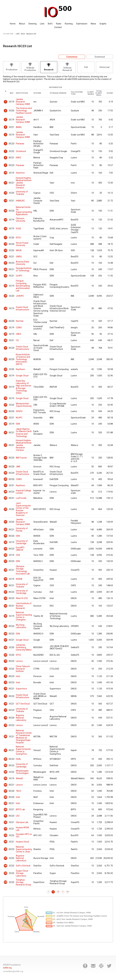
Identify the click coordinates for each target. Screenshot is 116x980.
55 (6, 549)
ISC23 (23, 34)
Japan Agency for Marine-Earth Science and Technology (24, 433)
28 (6, 328)
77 (6, 710)
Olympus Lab (22, 822)
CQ (17, 340)
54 (6, 542)
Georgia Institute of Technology (24, 269)
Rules (59, 24)
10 (6, 173)
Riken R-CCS (22, 598)
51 (6, 522)
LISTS (18, 34)
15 (6, 220)
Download (100, 57)
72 (6, 676)
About (22, 24)
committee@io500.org (13, 971)
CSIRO (19, 328)
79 (6, 725)
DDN (18, 424)
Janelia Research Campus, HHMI (23, 102)
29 (6, 334)
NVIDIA (19, 579)
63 (6, 606)
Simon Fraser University (22, 244)
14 (6, 211)
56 (6, 555)
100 (6, 882)
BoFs (50, 24)
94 (6, 835)
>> (68, 892)
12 (6, 193)
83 (6, 765)
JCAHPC (20, 296)
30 (6, 340)
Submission (82, 24)
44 (6, 466)
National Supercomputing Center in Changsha (24, 616)
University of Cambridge (22, 542)
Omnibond (21, 151)
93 (6, 829)
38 (6, 411)
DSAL (19, 759)
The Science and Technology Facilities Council (24, 111)
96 (6, 849)
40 (6, 424)
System (37, 93)
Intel (18, 676)
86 (6, 785)
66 (6, 634)
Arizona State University (23, 263)
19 (6, 250)
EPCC (19, 238)
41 (6, 433)
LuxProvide (21, 498)
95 (6, 842)
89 (6, 803)
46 (6, 479)
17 (6, 237)
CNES (19, 334)
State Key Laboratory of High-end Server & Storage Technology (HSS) (24, 387)
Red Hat (20, 321)
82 (6, 759)
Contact (58, 27)
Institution (22, 93)
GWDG (19, 257)
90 (6, 809)
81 (6, 750)
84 (6, 772)
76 (6, 704)
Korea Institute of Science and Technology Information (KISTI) (23, 359)
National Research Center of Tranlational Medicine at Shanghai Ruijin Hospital (24, 737)
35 (6, 387)
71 (6, 669)
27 (6, 321)
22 (6, 269)
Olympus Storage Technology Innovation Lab (23, 570)
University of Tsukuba (22, 193)
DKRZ (19, 158)
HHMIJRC (20, 201)
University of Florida (22, 530)
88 (6, 797)
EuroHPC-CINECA (20, 549)
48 (6, 492)
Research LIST (31, 34)
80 (6, 736)
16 (6, 229)
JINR (18, 467)
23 (6, 276)
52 (6, 529)
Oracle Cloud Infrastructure (23, 308)
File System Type (77, 93)
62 (6, 598)
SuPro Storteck (23, 866)
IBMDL (19, 127)
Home (13, 24)
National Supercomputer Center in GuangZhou (23, 750)
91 (6, 816)
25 (6, 296)
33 (6, 369)
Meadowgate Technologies (22, 772)
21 (6, 263)
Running (69, 24)
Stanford (20, 173)
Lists (42, 24)
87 (6, 791)
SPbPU (19, 411)
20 (6, 257)
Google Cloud (22, 376)
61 (6, 592)
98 (6, 866)
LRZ (18, 816)
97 (6, 858)
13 (6, 201)
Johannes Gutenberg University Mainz (24, 647)
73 (6, 682)
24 (6, 286)
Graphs (103, 24)
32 (6, 359)
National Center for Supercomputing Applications (24, 211)
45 (6, 473)
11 (6, 183)
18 (6, 244)
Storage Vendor (58, 93)
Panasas (20, 144)
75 (6, 696)
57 (6, 561)
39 (6, 418)
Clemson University (21, 220)
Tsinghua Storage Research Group (23, 882)
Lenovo (19, 661)
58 (6, 570)
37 (6, 405)
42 (6, 445)
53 (6, 536)
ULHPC (19, 276)
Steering (32, 24)
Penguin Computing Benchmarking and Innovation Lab (23, 286)
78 (6, 718)
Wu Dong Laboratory (21, 626)
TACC (19, 791)
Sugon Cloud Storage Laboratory (22, 873)
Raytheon (20, 369)
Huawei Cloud (22, 842)
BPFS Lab (20, 809)
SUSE (19, 229)
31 (6, 348)
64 (6, 616)
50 (6, 509)
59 (6, 579)
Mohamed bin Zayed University (24, 405)
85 (6, 778)
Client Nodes (90, 93)
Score (110, 93)
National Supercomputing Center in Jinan (24, 849)
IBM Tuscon (21, 458)
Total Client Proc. (99, 93)
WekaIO (19, 778)
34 (6, 376)
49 (6, 498)
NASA (19, 250)
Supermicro (21, 689)
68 (6, 647)
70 (6, 661)
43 (6, 458)
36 (6, 398)
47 (6, 485)
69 (6, 655)
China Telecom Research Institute (23, 669)
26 (6, 308)
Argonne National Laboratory (21, 718)
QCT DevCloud (23, 704)
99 (6, 873)
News (93, 24)
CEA (18, 555)
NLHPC (19, 418)
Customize (72, 57)
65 (6, 626)
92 (6, 822)
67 (6, 640)
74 (6, 688)
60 (6, 585)
